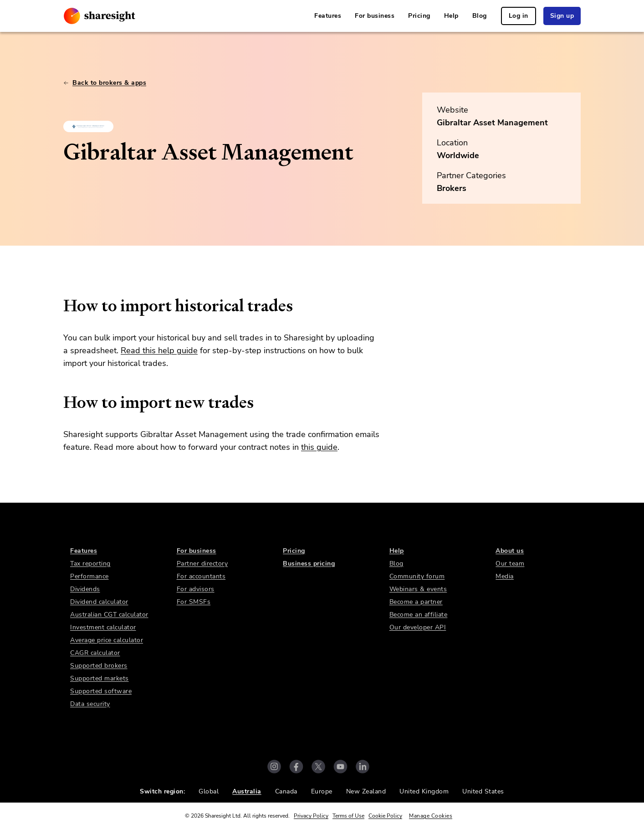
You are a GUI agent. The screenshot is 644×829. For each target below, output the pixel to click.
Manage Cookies (431, 816)
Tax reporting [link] (90, 564)
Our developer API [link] (418, 627)
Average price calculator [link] (107, 640)
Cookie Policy (385, 816)
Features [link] (328, 16)
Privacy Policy (311, 816)
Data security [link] (90, 704)
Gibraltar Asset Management (492, 123)
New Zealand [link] (366, 791)
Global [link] (209, 791)
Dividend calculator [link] (99, 602)
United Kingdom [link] (424, 791)
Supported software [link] (101, 691)
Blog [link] (480, 16)
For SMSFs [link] (194, 602)
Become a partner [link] (416, 602)
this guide (319, 447)
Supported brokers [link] (99, 666)
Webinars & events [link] (418, 589)
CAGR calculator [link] (95, 653)
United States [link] (483, 791)
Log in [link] (519, 16)
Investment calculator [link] (103, 627)
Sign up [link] (562, 16)
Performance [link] (89, 576)
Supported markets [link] (100, 678)
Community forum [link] (417, 576)
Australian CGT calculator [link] (109, 615)
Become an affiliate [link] (419, 615)
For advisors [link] (196, 589)
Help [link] (451, 16)
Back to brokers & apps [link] (105, 83)
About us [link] (510, 551)
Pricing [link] (419, 16)
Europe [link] (322, 791)
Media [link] (505, 576)
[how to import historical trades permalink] (59, 306)
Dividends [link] (85, 589)
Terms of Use (348, 816)
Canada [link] (286, 791)
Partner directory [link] (202, 564)
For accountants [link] (201, 576)
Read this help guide (159, 350)
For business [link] (375, 16)
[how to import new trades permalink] (59, 402)
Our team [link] (510, 564)
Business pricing (309, 564)
